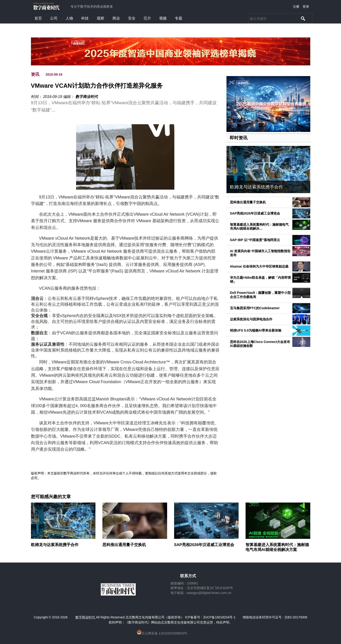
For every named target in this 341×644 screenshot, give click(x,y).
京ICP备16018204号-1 (219, 617)
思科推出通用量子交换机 (248, 202)
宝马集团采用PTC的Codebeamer (255, 308)
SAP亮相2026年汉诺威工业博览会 (255, 213)
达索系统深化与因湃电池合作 (251, 319)
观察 (101, 18)
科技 (85, 18)
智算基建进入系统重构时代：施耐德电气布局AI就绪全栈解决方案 (277, 547)
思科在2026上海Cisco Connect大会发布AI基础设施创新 (260, 344)
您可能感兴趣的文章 (51, 497)
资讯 (35, 74)
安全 (132, 18)
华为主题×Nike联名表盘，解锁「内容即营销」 (261, 280)
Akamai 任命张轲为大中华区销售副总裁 (259, 266)
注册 (296, 7)
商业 (116, 18)
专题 (179, 18)
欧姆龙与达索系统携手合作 (257, 187)
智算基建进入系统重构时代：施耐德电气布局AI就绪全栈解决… (259, 226)
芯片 (147, 18)
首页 (38, 18)
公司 (54, 18)
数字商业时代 (87, 97)
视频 (163, 18)
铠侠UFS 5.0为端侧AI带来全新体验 (256, 330)
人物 (69, 18)
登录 (306, 7)
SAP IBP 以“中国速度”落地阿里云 (255, 240)
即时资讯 (239, 138)
